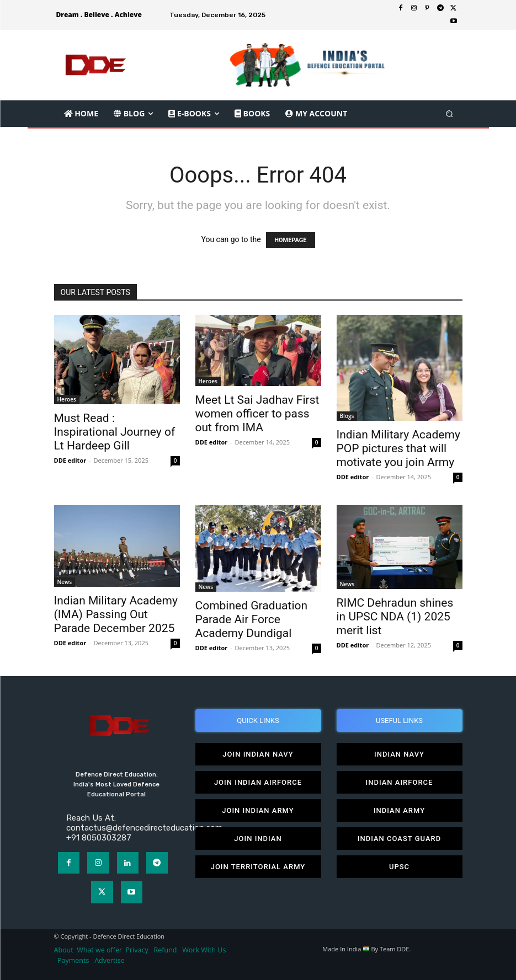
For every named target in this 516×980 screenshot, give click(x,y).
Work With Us (204, 950)
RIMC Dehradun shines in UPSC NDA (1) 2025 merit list (395, 617)
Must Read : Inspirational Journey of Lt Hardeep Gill (115, 432)
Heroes (67, 399)
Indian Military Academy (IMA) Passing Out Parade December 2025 (116, 614)
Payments (73, 960)
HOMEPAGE (290, 240)
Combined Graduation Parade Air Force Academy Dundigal (252, 619)
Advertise (110, 960)
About (64, 950)
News (65, 582)
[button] (449, 113)
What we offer (99, 950)
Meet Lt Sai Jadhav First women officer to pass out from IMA (257, 414)
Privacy (138, 950)
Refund (166, 950)
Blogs (347, 416)
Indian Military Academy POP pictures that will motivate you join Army (398, 448)
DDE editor (70, 460)
